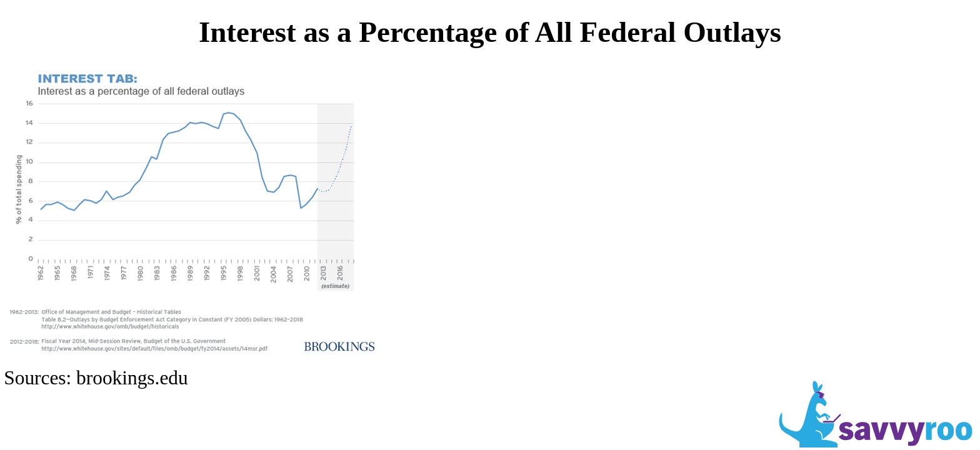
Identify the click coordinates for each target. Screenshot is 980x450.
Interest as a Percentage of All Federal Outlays (490, 32)
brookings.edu (132, 378)
